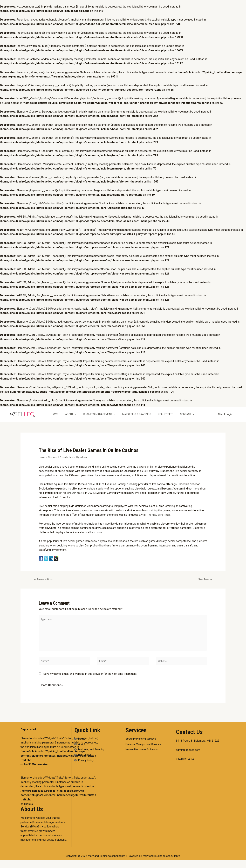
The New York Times (159, 518)
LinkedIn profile (76, 496)
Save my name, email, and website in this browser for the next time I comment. (90, 682)
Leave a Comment (50, 461)
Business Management (101, 418)
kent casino (97, 536)
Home (53, 418)
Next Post (204, 583)
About (71, 418)
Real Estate (170, 418)
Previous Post (44, 583)
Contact (194, 418)
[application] (75, 418)
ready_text (69, 461)
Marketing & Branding (140, 418)
